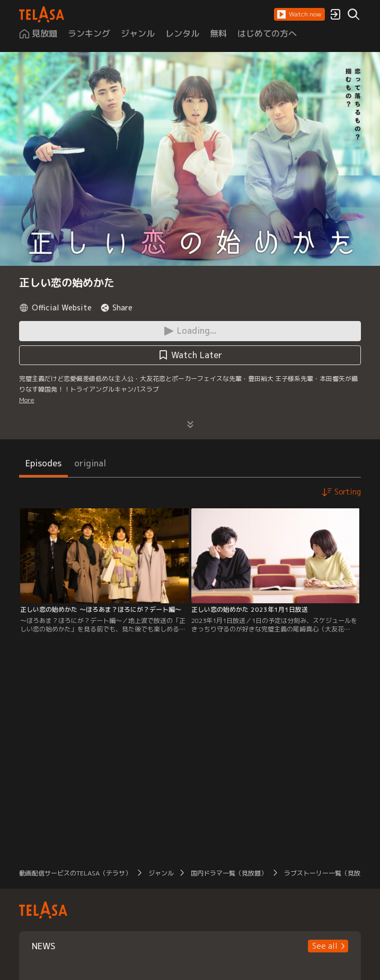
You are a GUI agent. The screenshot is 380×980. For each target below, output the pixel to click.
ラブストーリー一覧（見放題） (329, 873)
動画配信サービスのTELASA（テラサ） (75, 873)
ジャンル (161, 873)
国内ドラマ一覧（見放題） (229, 873)
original (90, 463)
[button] (299, 14)
